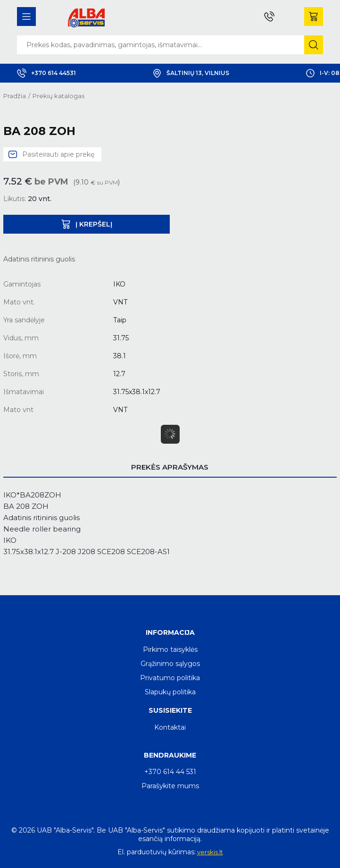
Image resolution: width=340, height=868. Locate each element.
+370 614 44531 (46, 73)
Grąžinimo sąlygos (170, 664)
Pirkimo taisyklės (170, 649)
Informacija (170, 632)
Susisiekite (170, 710)
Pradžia (15, 96)
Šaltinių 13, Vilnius (191, 73)
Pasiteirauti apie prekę (58, 154)
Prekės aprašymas (170, 467)
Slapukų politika (170, 692)
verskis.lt (210, 852)
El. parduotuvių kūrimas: (157, 852)
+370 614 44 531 (170, 772)
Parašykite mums (170, 786)
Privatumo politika (170, 678)
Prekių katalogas (58, 96)
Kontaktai (170, 727)
